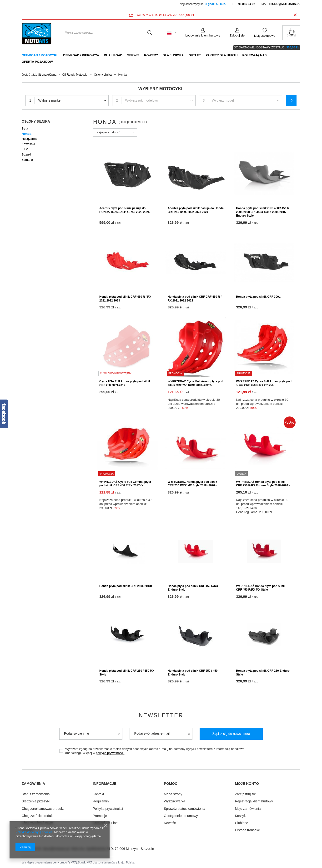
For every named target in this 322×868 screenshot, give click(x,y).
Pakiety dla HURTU (221, 55)
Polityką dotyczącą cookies (34, 832)
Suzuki (26, 154)
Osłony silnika (103, 75)
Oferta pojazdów (37, 62)
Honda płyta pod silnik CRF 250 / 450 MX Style (127, 673)
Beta (25, 128)
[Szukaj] (149, 33)
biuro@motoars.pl (285, 4)
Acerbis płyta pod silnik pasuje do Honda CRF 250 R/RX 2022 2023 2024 (196, 210)
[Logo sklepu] (37, 33)
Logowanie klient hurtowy (203, 35)
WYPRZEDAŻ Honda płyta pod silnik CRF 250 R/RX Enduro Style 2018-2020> (263, 484)
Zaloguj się (237, 35)
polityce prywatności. (110, 753)
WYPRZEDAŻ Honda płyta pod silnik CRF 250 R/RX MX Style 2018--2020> (192, 484)
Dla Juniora (173, 55)
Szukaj (291, 101)
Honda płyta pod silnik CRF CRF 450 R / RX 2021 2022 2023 (195, 299)
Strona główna (47, 75)
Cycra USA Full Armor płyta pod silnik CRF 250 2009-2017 (125, 383)
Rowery (151, 55)
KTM (25, 149)
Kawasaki (28, 144)
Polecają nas (255, 55)
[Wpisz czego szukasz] (108, 33)
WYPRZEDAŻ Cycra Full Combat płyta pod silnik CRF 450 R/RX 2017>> (125, 484)
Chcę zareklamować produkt (43, 808)
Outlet (195, 55)
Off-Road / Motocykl (40, 55)
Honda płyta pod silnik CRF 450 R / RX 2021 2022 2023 (125, 299)
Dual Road (113, 55)
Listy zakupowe (265, 36)
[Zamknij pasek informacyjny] (295, 15)
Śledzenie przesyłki (36, 801)
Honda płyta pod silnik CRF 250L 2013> (126, 586)
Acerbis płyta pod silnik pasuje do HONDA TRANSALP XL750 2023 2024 (124, 210)
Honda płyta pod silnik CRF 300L (258, 297)
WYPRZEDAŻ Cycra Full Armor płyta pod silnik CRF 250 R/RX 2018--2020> (195, 383)
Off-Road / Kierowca (81, 55)
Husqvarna (29, 139)
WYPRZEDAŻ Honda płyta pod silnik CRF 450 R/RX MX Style (261, 588)
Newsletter (161, 715)
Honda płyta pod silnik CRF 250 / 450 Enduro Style (193, 673)
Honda (26, 134)
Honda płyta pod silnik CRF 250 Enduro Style (263, 673)
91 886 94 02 (247, 4)
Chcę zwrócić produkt (38, 815)
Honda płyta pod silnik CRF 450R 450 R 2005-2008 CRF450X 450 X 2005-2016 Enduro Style (263, 212)
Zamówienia (33, 783)
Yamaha (27, 160)
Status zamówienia (36, 794)
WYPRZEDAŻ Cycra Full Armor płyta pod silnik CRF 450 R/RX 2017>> (264, 383)
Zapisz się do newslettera (231, 734)
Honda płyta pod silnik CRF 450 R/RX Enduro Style (193, 588)
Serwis (133, 55)
